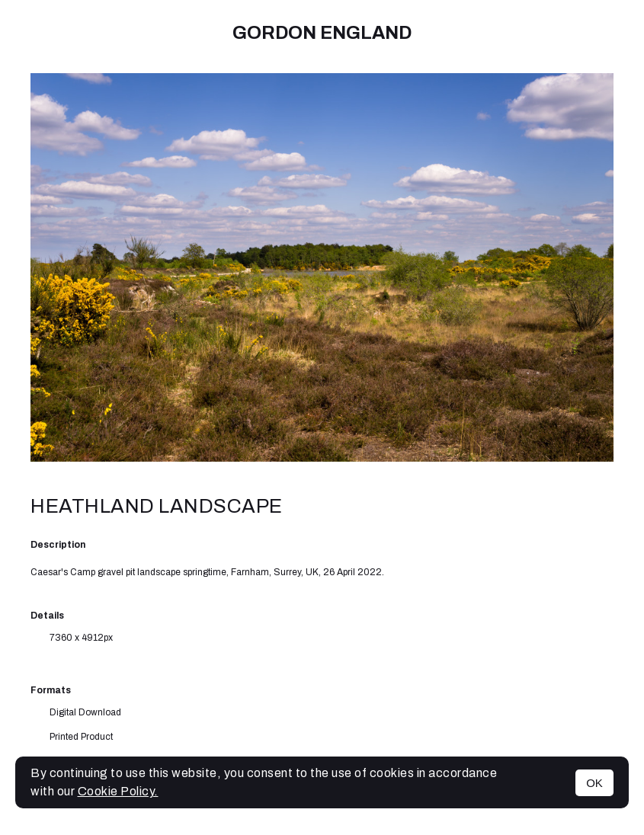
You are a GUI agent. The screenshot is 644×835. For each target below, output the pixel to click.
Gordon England (322, 33)
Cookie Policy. (118, 791)
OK (594, 783)
